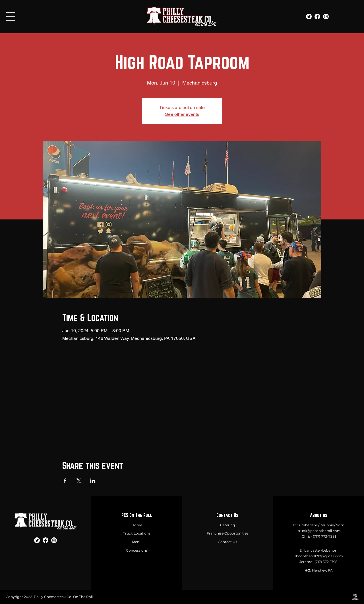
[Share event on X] (79, 481)
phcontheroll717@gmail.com (318, 556)
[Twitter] (309, 17)
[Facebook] (317, 17)
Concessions (137, 550)
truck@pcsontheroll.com (319, 531)
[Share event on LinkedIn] (93, 481)
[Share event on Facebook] (65, 481)
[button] (11, 17)
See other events (182, 114)
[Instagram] (326, 17)
